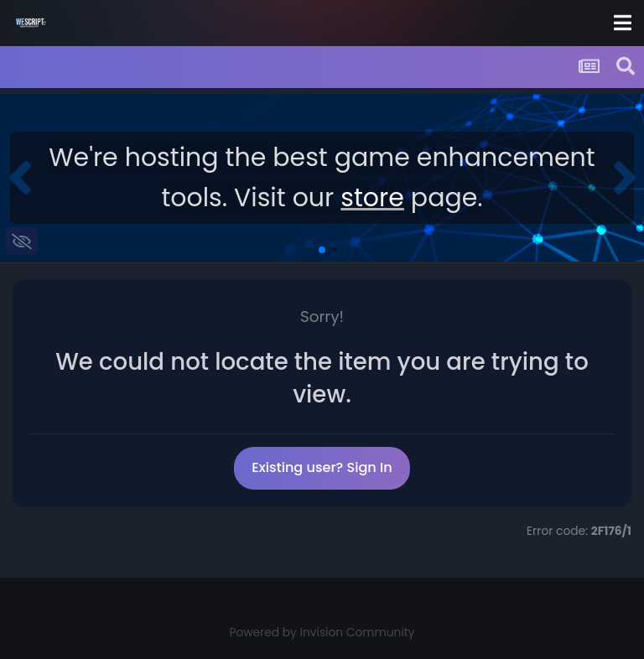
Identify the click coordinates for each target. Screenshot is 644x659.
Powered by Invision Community (322, 633)
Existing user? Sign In (322, 467)
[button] (20, 178)
